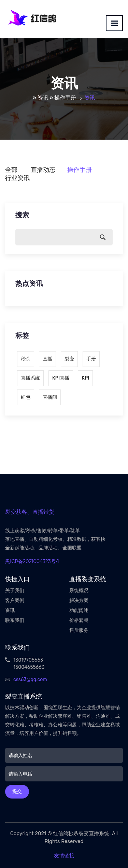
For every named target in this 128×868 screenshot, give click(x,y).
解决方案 (79, 601)
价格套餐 (79, 620)
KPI (85, 378)
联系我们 (15, 620)
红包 (26, 397)
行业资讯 (17, 178)
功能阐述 (79, 610)
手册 (91, 359)
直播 (47, 359)
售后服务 (79, 630)
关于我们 (15, 591)
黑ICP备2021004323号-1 (32, 561)
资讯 (43, 98)
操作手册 (65, 98)
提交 (17, 792)
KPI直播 (61, 378)
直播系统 (30, 378)
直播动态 (43, 170)
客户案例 (15, 601)
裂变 (69, 359)
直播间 (50, 397)
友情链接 (64, 856)
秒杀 (26, 359)
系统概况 (79, 591)
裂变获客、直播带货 (30, 512)
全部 (11, 170)
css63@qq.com (30, 680)
